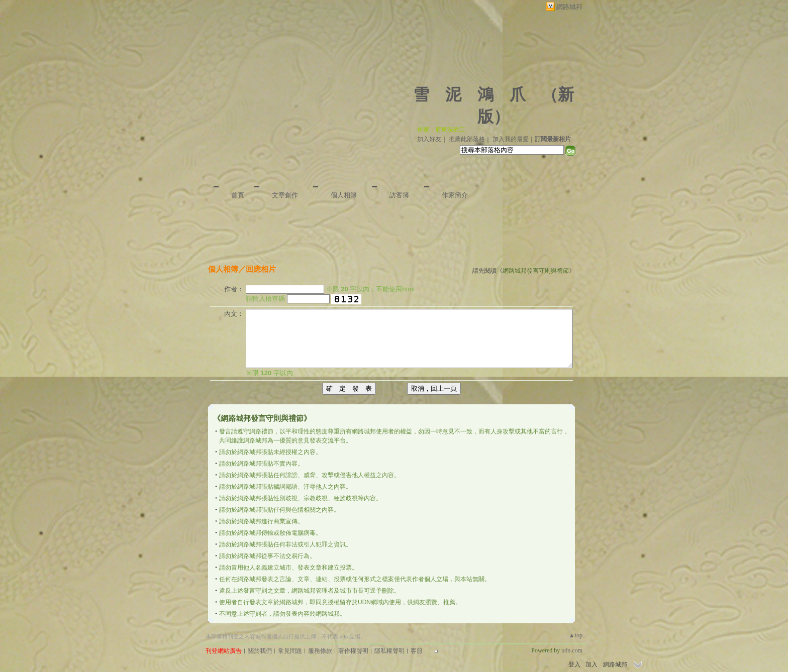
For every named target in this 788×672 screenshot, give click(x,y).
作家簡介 (455, 195)
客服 (417, 651)
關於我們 (260, 651)
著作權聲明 (353, 651)
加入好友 (429, 139)
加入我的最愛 (511, 139)
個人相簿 (344, 195)
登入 (574, 664)
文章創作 (285, 195)
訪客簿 (399, 195)
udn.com (572, 650)
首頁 (238, 195)
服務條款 (320, 651)
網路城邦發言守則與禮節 (536, 271)
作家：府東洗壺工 (441, 130)
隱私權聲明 (389, 651)
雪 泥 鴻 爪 (469, 94)
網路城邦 (569, 7)
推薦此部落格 (467, 139)
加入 (592, 664)
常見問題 (290, 651)
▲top (576, 635)
